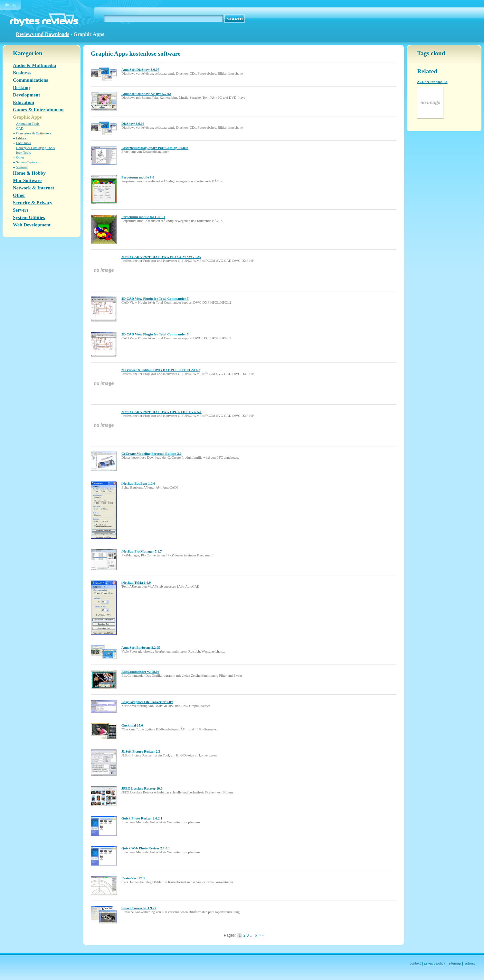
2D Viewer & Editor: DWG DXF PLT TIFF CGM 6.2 (161, 370)
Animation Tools (28, 124)
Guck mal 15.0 (132, 725)
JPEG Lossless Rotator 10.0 (142, 788)
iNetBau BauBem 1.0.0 (138, 483)
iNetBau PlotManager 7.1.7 (142, 551)
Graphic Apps (27, 117)
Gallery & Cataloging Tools (35, 148)
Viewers (22, 167)
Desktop (21, 87)
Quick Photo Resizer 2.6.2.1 (142, 818)
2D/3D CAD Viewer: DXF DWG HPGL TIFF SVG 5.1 (161, 412)
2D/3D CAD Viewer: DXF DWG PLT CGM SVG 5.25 (161, 257)
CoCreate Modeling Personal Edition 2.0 (152, 453)
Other (20, 157)
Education (24, 102)
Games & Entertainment (38, 110)
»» (261, 935)
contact (415, 963)
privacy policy (435, 963)
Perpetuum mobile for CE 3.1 (143, 217)
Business (22, 73)
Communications (30, 80)
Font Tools (24, 143)
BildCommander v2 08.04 (140, 672)
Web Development (32, 225)
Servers (21, 210)
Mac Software (27, 180)
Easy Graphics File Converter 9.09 (147, 702)
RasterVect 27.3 (133, 878)
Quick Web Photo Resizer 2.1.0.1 (146, 848)
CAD (20, 128)
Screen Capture (27, 162)
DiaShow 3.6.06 (133, 124)
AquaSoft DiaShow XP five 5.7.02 (146, 94)
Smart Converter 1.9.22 (139, 908)
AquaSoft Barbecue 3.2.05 (141, 647)
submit (470, 963)
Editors (21, 138)
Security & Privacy (33, 203)
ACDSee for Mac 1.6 (432, 82)
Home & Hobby (29, 173)
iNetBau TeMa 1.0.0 (136, 582)
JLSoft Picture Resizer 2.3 (141, 751)
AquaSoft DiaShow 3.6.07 (140, 69)
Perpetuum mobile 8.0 (138, 177)
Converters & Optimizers (34, 133)
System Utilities (29, 217)
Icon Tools (24, 152)
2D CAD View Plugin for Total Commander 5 (155, 298)
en (14, 5)
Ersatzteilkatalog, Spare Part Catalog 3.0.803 (155, 148)
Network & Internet (33, 188)
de (7, 5)
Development (26, 95)
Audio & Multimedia (34, 65)
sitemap (455, 963)
